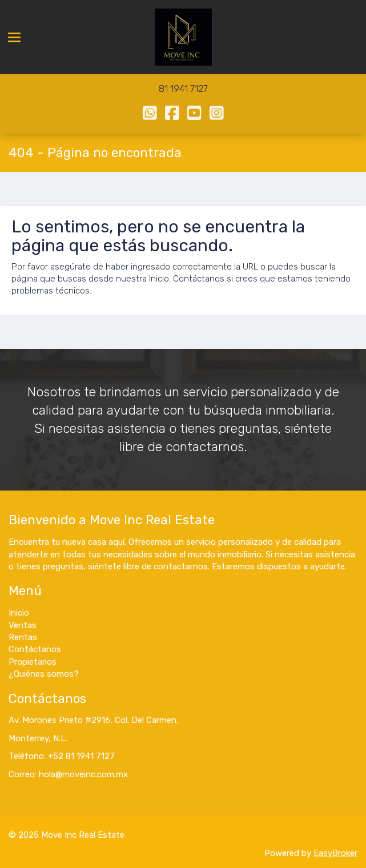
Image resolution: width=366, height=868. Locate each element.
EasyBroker (335, 853)
